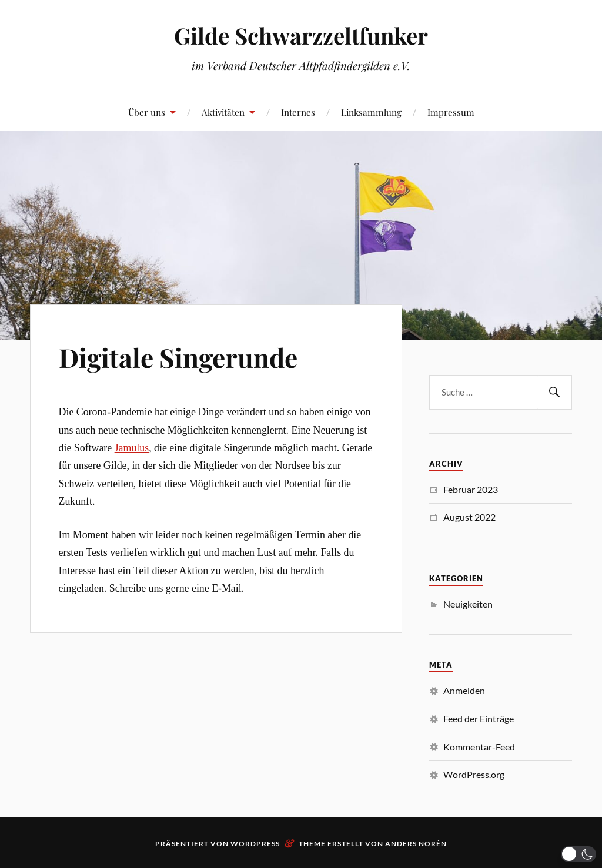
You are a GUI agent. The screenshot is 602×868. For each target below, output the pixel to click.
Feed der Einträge (479, 718)
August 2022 (469, 517)
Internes (298, 112)
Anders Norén (416, 844)
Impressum (451, 112)
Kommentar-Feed (479, 747)
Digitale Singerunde (178, 357)
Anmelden (464, 690)
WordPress (255, 844)
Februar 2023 (471, 489)
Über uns (147, 112)
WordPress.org (474, 774)
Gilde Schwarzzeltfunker (301, 36)
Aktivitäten (223, 112)
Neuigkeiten (468, 604)
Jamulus (132, 448)
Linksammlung (371, 112)
